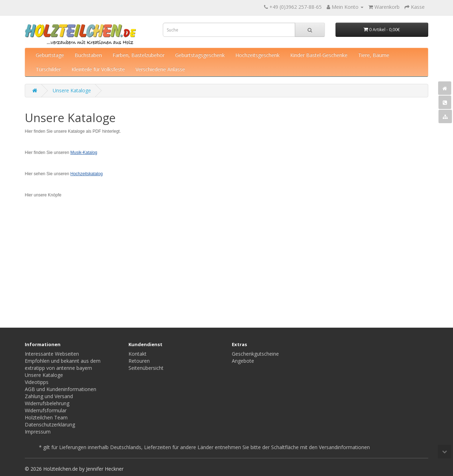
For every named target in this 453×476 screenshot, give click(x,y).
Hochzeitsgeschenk (257, 55)
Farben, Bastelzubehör (139, 55)
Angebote (243, 361)
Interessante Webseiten (52, 354)
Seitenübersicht (146, 368)
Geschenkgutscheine (255, 354)
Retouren (139, 361)
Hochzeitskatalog (87, 174)
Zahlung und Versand (49, 396)
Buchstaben (88, 55)
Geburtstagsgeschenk (200, 55)
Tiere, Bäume (374, 55)
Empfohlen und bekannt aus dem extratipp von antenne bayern (63, 364)
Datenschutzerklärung (50, 425)
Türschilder (48, 69)
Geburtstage (50, 55)
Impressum (38, 432)
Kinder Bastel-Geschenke (319, 55)
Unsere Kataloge (72, 90)
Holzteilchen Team (46, 417)
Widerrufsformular (46, 410)
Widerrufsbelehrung (47, 403)
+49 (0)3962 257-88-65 (296, 7)
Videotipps (37, 382)
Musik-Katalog (84, 153)
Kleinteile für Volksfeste (98, 69)
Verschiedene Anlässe (160, 69)
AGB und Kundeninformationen (61, 389)
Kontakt (137, 354)
